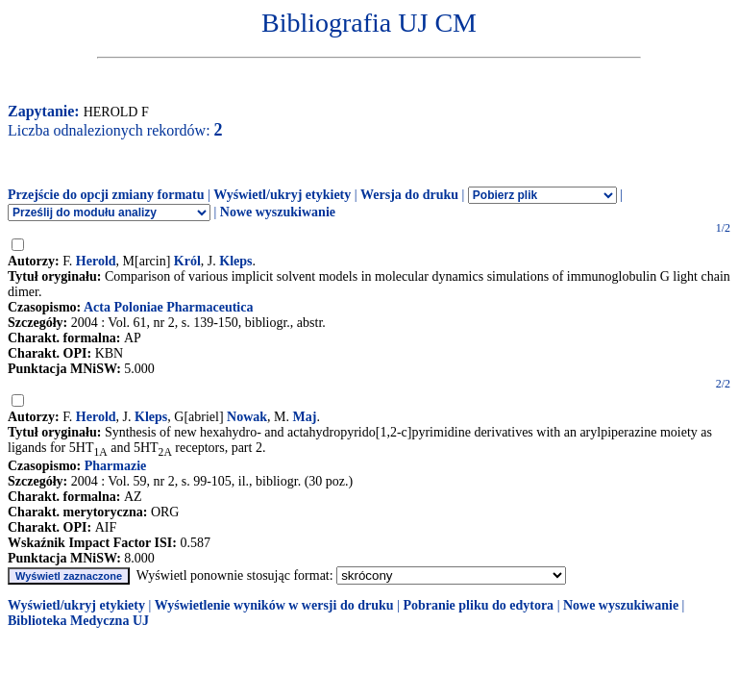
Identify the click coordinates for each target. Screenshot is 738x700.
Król (187, 261)
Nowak (247, 417)
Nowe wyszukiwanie (278, 212)
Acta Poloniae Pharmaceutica (169, 307)
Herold (96, 261)
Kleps (235, 261)
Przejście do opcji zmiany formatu (106, 195)
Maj (305, 417)
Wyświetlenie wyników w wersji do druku (274, 605)
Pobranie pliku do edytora (478, 605)
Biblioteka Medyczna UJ (78, 621)
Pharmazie (116, 466)
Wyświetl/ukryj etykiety (282, 195)
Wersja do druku (409, 195)
